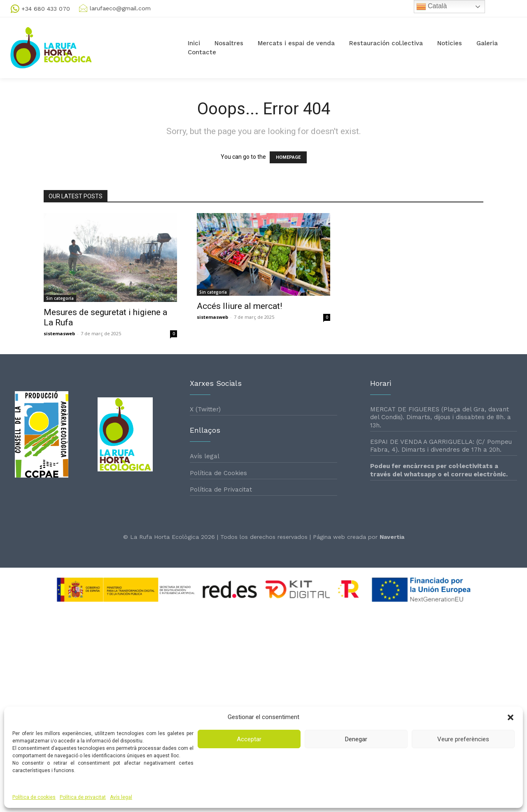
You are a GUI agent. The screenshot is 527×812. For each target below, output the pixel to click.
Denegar (356, 739)
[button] (511, 717)
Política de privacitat (83, 797)
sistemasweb (59, 333)
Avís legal (121, 797)
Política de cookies (34, 797)
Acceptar (249, 739)
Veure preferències (463, 739)
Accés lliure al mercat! (239, 306)
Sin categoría (60, 298)
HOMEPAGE (288, 157)
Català (432, 7)
